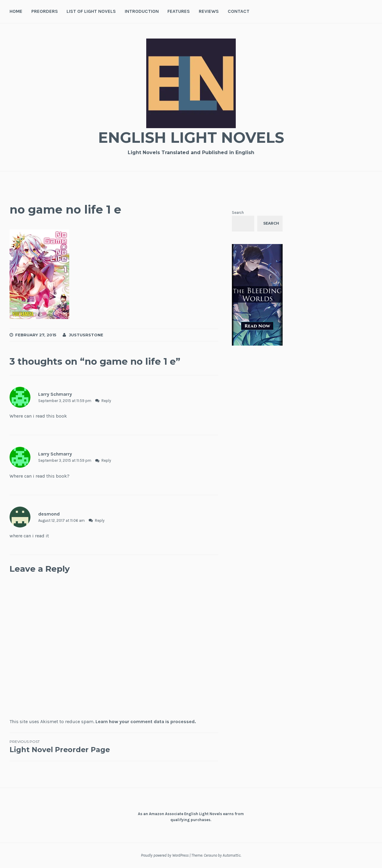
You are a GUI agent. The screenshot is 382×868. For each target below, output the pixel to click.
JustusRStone (86, 335)
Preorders (45, 11)
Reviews (209, 11)
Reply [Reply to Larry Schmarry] (106, 401)
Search (238, 213)
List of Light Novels (91, 11)
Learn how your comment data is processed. (146, 721)
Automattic (232, 855)
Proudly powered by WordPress (165, 855)
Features (179, 11)
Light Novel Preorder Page (62, 746)
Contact (239, 11)
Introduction (142, 11)
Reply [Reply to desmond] (100, 520)
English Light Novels (191, 138)
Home (16, 11)
